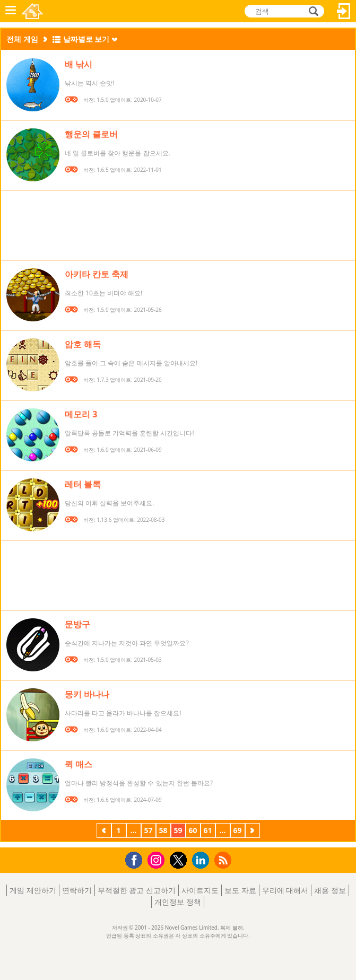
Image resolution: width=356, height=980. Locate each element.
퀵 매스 (79, 764)
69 (237, 830)
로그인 (344, 11)
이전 (104, 832)
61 (207, 830)
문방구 (77, 624)
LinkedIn (202, 860)
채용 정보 (330, 890)
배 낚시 (79, 64)
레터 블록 (83, 484)
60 (193, 830)
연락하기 (77, 890)
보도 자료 (240, 890)
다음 (253, 832)
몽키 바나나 (87, 694)
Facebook (137, 859)
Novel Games (32, 11)
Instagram (158, 859)
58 (163, 830)
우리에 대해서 (285, 890)
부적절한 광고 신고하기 (137, 890)
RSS (224, 860)
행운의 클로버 (91, 134)
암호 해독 (83, 344)
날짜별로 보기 (86, 39)
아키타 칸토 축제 (97, 274)
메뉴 (11, 11)
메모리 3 (81, 414)
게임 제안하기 (33, 890)
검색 (312, 11)
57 (148, 830)
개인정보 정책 (178, 902)
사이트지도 (200, 890)
